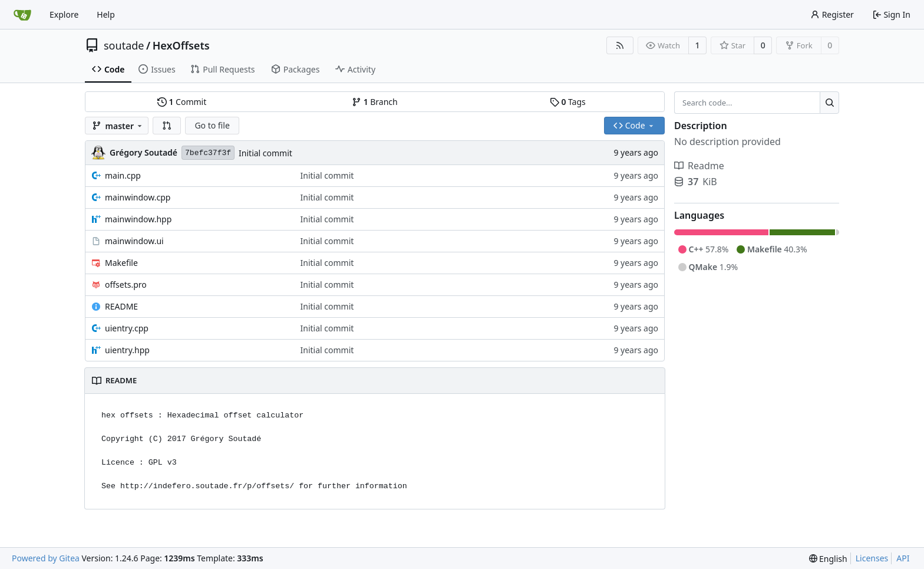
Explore (64, 14)
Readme (699, 166)
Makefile (121, 263)
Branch (375, 102)
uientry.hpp (127, 350)
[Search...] (829, 103)
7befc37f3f (208, 153)
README (121, 306)
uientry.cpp (127, 328)
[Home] (22, 15)
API (903, 558)
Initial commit (265, 153)
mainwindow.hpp (138, 219)
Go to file (212, 125)
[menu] (828, 559)
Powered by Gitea (46, 558)
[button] (167, 126)
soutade (124, 45)
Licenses (872, 558)
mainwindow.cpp (138, 197)
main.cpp (123, 175)
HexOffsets (181, 45)
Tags (568, 102)
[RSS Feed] (620, 45)
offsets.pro (126, 284)
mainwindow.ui (134, 241)
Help (106, 14)
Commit (182, 102)
